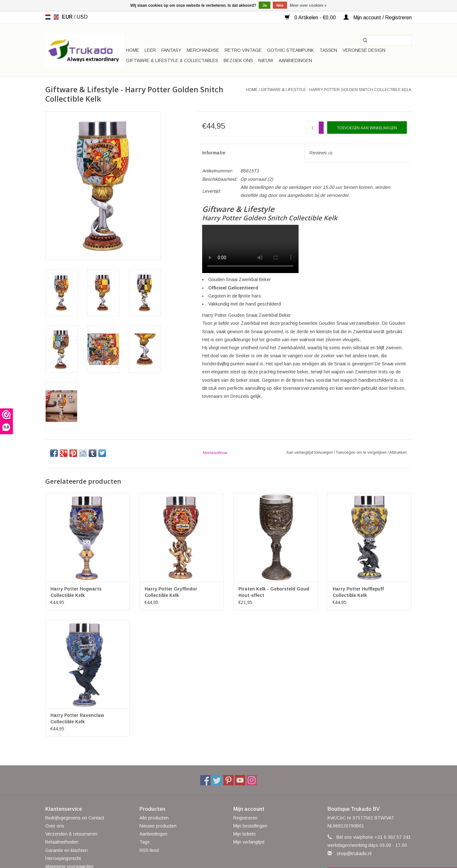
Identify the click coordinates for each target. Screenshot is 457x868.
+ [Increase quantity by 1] (322, 125)
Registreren (245, 818)
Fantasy (171, 50)
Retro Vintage (243, 50)
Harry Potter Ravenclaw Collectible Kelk (77, 718)
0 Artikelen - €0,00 (311, 18)
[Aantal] (312, 128)
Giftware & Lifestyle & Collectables (172, 60)
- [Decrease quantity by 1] (321, 131)
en (56, 17)
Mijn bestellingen (250, 826)
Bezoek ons (238, 60)
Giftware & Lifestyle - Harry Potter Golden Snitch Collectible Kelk (336, 90)
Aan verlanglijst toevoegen (310, 452)
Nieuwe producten (158, 826)
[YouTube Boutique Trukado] (240, 780)
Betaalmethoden (62, 842)
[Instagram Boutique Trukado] (252, 780)
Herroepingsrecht (63, 858)
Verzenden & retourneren (71, 834)
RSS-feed (149, 850)
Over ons (55, 826)
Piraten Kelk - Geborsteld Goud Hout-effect (274, 592)
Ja (264, 5)
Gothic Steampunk (291, 50)
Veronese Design (364, 50)
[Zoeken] (386, 40)
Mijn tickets (245, 834)
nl (48, 17)
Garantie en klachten (67, 850)
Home (133, 50)
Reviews (321, 153)
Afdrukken (398, 452)
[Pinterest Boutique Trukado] (228, 780)
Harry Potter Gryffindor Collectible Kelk (171, 592)
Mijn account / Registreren (378, 18)
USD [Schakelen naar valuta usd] (82, 17)
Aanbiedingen (295, 60)
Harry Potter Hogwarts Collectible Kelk (76, 592)
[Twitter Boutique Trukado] (217, 780)
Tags (145, 842)
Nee (280, 5)
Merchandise (203, 50)
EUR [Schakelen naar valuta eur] (68, 17)
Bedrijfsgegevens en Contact (75, 818)
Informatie (214, 153)
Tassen (328, 50)
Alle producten (154, 818)
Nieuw (266, 60)
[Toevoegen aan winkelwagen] (367, 128)
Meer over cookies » (308, 5)
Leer (150, 50)
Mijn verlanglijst (249, 842)
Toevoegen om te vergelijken (362, 452)
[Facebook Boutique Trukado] (205, 780)
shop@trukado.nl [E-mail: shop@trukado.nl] (354, 854)
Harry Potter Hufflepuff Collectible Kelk (358, 592)
